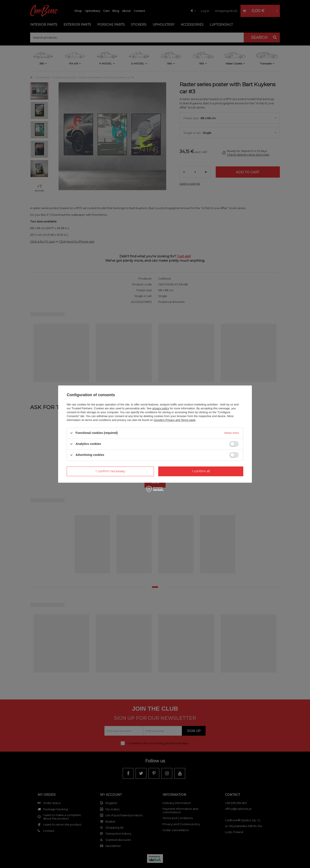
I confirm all (201, 471)
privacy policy (161, 408)
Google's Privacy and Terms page (175, 420)
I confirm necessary (110, 471)
